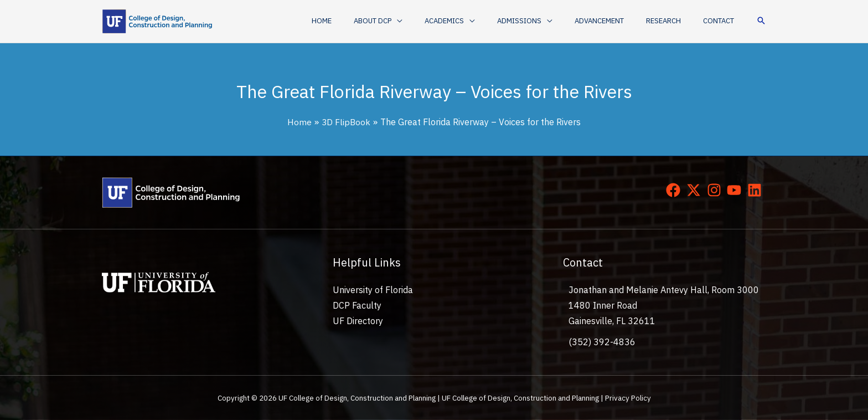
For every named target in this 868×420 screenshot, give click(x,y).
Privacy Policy (628, 398)
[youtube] (736, 190)
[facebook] (675, 190)
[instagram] (716, 190)
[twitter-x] (696, 190)
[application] (440, 21)
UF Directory (358, 321)
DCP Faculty (357, 305)
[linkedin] (757, 190)
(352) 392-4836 (602, 342)
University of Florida (373, 290)
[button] (421, 21)
